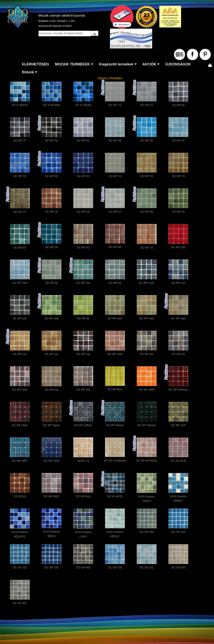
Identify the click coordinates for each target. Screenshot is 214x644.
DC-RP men (115, 318)
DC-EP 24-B (178, 461)
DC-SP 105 (115, 568)
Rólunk (28, 72)
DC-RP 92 (178, 105)
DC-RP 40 (115, 141)
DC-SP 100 (52, 568)
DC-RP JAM (20, 390)
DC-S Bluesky (51, 105)
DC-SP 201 (147, 568)
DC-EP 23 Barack (115, 461)
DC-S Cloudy (83, 105)
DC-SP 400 (83, 568)
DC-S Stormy (20, 105)
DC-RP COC (147, 283)
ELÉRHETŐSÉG (35, 64)
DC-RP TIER (52, 461)
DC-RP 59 (178, 212)
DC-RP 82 (83, 247)
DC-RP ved (52, 318)
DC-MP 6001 (52, 496)
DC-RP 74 (115, 176)
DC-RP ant (147, 354)
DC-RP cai (83, 354)
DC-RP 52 (178, 141)
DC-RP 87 (20, 248)
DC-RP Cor (178, 283)
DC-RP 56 (52, 247)
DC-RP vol (178, 354)
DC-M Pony (83, 496)
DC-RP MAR (147, 390)
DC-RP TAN (20, 283)
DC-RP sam (178, 318)
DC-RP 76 (52, 212)
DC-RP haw (147, 318)
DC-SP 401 (20, 603)
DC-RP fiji (51, 283)
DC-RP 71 (115, 105)
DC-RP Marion (115, 425)
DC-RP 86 (115, 247)
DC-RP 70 (147, 176)
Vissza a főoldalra (110, 78)
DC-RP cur (51, 354)
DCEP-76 (83, 461)
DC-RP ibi (83, 318)
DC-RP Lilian (20, 425)
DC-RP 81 (83, 141)
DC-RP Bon (115, 389)
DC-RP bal (83, 390)
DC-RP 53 (20, 176)
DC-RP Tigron (52, 425)
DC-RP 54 (52, 141)
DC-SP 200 (147, 532)
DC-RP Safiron (83, 425)
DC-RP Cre (20, 354)
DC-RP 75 (20, 141)
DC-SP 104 (178, 532)
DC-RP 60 (52, 176)
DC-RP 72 (147, 105)
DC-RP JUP (178, 425)
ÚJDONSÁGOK (178, 64)
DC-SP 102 (20, 568)
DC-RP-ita (115, 283)
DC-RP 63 (83, 176)
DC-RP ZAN (115, 354)
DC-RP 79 (147, 248)
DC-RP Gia (83, 283)
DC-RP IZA (20, 318)
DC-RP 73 (178, 176)
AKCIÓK (149, 64)
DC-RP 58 (83, 212)
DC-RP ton (51, 390)
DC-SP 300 (178, 568)
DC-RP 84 (147, 212)
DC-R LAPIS (115, 496)
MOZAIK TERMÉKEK (72, 64)
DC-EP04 (20, 496)
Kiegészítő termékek (116, 64)
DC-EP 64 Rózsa (147, 461)
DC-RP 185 (178, 247)
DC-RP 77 (20, 212)
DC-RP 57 (115, 212)
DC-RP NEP (20, 461)
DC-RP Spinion (147, 425)
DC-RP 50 (147, 141)
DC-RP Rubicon (178, 390)
